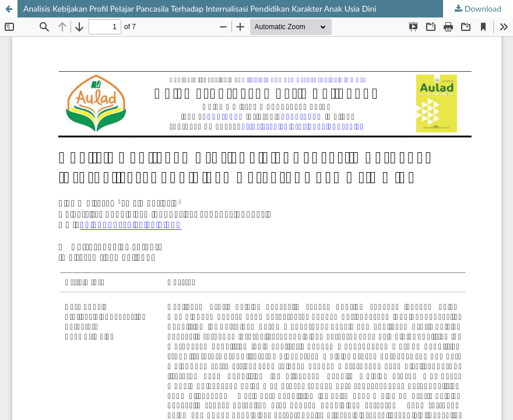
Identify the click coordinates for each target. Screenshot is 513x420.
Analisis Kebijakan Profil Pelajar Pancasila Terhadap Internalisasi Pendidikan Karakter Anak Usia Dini (200, 8)
